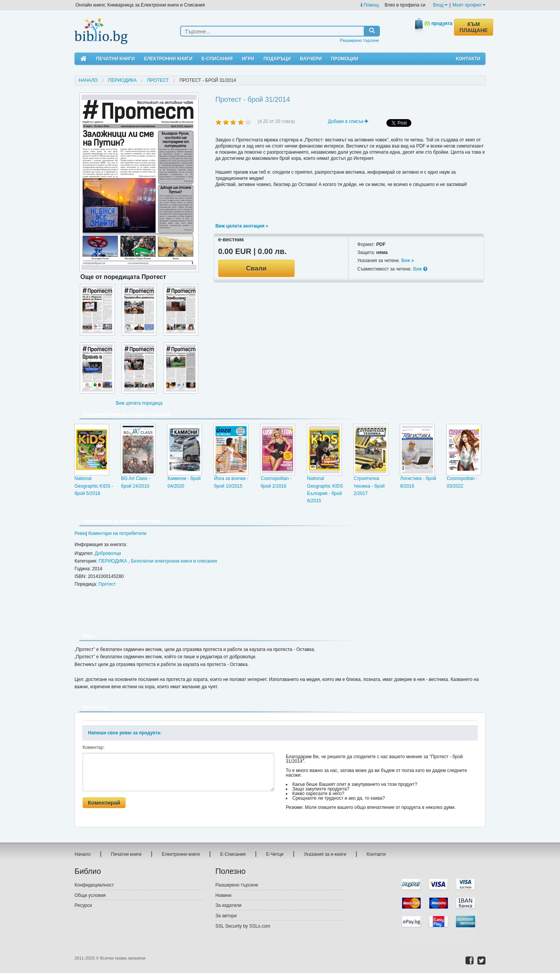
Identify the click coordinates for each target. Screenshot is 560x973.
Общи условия (90, 895)
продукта (438, 23)
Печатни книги (115, 59)
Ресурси (83, 905)
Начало (88, 80)
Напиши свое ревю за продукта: (125, 733)
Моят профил (469, 5)
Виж (408, 261)
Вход (440, 5)
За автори (226, 916)
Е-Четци (275, 854)
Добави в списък (348, 121)
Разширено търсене (360, 40)
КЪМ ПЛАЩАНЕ (474, 27)
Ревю (80, 533)
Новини (224, 895)
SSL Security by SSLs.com (243, 926)
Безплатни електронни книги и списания (174, 561)
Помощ (370, 5)
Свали (256, 268)
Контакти (468, 59)
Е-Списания (217, 59)
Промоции (345, 59)
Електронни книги (168, 59)
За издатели (229, 905)
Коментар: (94, 747)
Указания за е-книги (325, 854)
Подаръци (277, 59)
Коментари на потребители (117, 533)
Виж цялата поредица (139, 403)
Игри (248, 59)
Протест (158, 80)
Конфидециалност (94, 885)
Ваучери (311, 59)
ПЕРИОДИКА (123, 80)
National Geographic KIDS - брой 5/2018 (94, 486)
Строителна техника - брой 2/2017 (369, 486)
